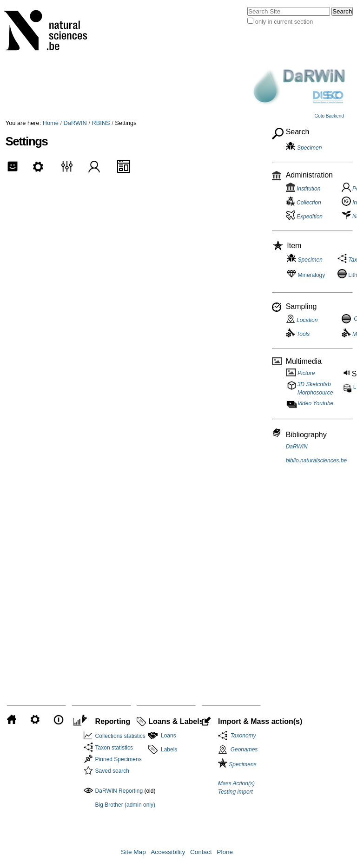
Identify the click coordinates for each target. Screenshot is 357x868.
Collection (304, 203)
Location (302, 320)
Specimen (309, 148)
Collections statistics (120, 736)
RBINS (101, 123)
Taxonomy (242, 736)
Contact (201, 852)
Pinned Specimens (119, 759)
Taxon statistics (114, 748)
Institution (303, 189)
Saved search (112, 771)
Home (51, 123)
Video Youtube (316, 403)
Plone (225, 852)
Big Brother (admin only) (125, 805)
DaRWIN (75, 123)
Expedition (304, 217)
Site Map (133, 852)
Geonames (244, 750)
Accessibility (168, 852)
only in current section (284, 22)
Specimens (237, 764)
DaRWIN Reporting (119, 791)
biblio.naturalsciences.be (316, 460)
